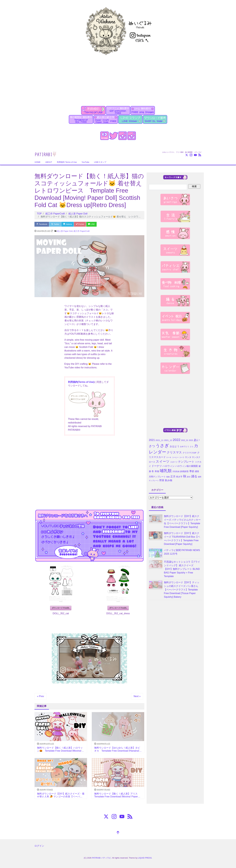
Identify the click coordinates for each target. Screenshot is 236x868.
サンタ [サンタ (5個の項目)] (188, 457)
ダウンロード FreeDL (61, 608)
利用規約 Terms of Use (67, 162)
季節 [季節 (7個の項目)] (192, 471)
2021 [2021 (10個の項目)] (152, 440)
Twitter (56, 224)
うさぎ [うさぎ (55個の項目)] (162, 446)
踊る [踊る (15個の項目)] (194, 476)
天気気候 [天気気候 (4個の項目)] (176, 471)
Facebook (42, 224)
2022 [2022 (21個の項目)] (177, 440)
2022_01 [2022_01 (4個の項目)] (185, 440)
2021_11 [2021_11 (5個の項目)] (159, 440)
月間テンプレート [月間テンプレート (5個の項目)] (157, 477)
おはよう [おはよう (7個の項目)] (175, 446)
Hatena (68, 224)
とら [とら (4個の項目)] (192, 446)
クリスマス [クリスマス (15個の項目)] (174, 452)
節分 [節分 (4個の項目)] (189, 477)
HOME (38, 162)
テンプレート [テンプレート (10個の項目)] (186, 462)
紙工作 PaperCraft (82, 231)
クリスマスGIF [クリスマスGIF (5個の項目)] (190, 453)
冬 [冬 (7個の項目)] (153, 471)
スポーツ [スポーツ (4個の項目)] (174, 462)
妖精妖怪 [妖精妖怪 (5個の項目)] (184, 471)
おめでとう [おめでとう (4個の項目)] (185, 446)
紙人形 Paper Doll (65, 231)
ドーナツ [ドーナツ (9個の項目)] (157, 466)
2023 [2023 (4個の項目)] (191, 440)
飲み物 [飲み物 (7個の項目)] (169, 480)
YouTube (85, 162)
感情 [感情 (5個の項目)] (197, 471)
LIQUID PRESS (145, 858)
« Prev (40, 696)
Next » (137, 696)
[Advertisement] (118, 79)
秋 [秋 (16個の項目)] (185, 476)
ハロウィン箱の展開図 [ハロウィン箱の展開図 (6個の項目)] (186, 466)
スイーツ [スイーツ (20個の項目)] (163, 461)
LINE (93, 224)
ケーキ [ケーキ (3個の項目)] (169, 457)
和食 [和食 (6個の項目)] (157, 471)
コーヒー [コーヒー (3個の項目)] (175, 457)
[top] (118, 833)
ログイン (39, 846)
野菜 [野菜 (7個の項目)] (162, 480)
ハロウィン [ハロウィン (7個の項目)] (169, 466)
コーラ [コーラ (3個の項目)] (182, 457)
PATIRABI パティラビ (101, 858)
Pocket (81, 224)
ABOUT (49, 162)
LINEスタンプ (100, 162)
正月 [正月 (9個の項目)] (173, 476)
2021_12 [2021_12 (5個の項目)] (168, 440)
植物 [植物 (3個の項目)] (168, 477)
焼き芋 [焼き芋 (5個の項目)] (179, 477)
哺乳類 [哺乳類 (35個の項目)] (166, 471)
